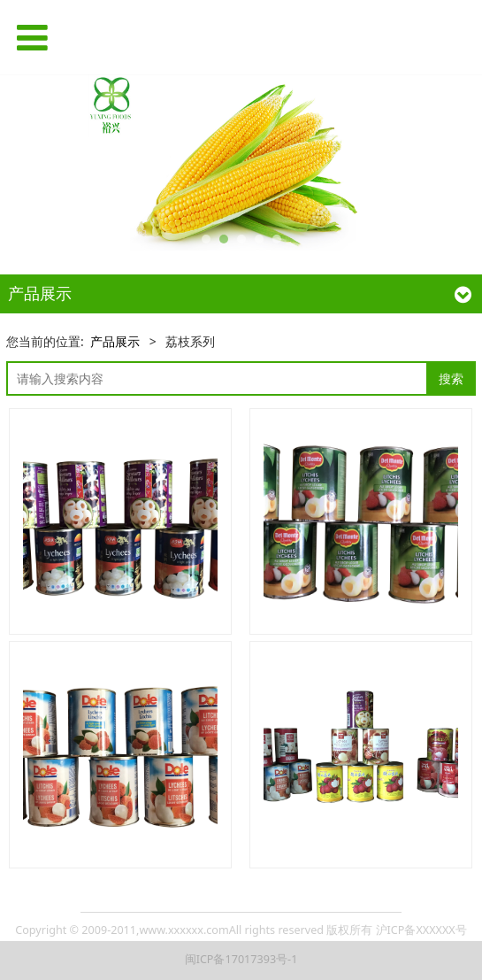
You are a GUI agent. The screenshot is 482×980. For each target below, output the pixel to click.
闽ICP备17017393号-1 (241, 959)
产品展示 (115, 341)
